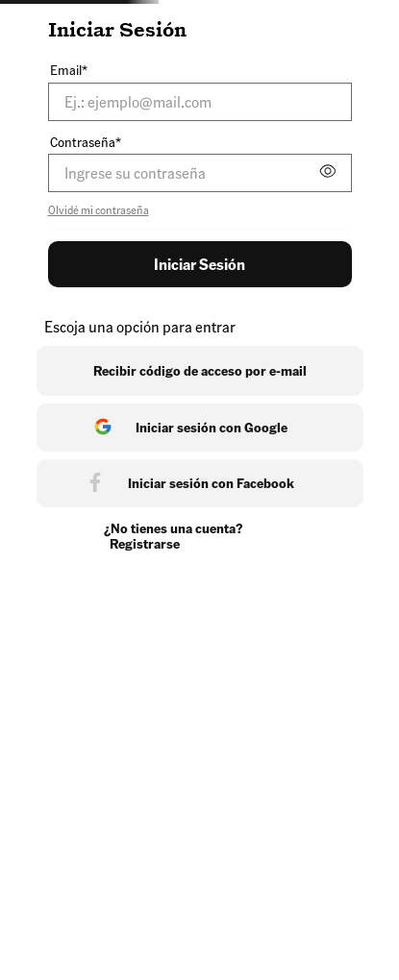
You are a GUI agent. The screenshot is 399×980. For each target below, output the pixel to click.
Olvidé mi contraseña (99, 210)
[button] (327, 173)
